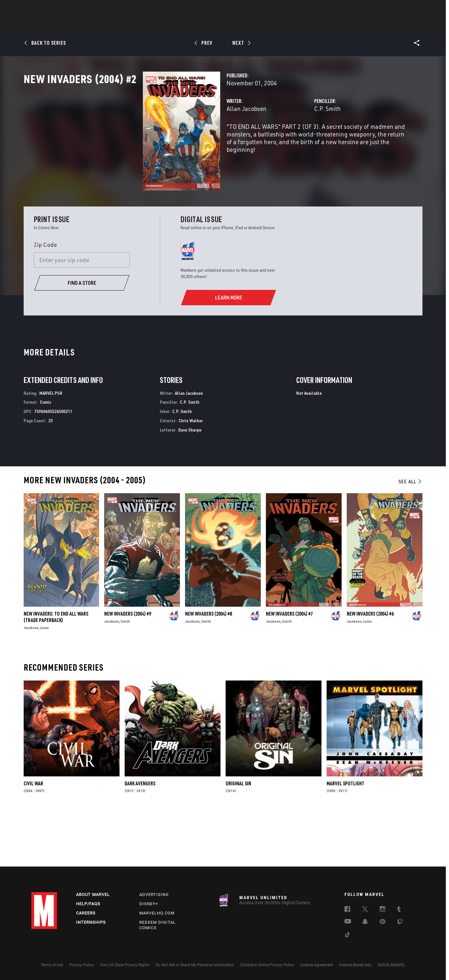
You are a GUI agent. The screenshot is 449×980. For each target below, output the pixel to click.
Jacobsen (31, 681)
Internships (91, 922)
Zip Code (45, 298)
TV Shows (242, 23)
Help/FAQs (88, 904)
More (318, 23)
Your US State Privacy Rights (125, 965)
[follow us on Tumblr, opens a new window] (399, 910)
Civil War (33, 836)
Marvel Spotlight (345, 836)
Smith (125, 674)
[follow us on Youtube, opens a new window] (348, 922)
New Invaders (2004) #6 (370, 667)
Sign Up (76, 8)
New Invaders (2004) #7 (289, 667)
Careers (86, 913)
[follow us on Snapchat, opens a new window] (365, 923)
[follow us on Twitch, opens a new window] (400, 923)
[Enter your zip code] (82, 313)
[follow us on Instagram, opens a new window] (383, 910)
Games (270, 23)
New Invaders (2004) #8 (209, 667)
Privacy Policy (81, 965)
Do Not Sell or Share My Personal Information (195, 965)
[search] (407, 8)
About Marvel (93, 895)
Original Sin (238, 836)
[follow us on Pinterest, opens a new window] (383, 922)
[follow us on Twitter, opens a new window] (365, 910)
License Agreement (317, 965)
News (128, 23)
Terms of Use (52, 965)
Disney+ (149, 904)
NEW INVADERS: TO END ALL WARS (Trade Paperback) (56, 670)
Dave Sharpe (190, 483)
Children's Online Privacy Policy (267, 965)
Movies (214, 23)
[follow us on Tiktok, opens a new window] (347, 936)
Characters (183, 23)
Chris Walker (191, 474)
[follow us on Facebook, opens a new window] (347, 910)
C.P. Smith (286, 137)
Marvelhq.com (157, 913)
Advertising (154, 895)
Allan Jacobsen (163, 137)
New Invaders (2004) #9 (128, 667)
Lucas (44, 681)
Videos (294, 23)
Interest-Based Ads (355, 965)
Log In (55, 8)
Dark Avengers (140, 836)
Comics (152, 23)
